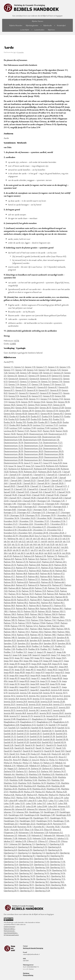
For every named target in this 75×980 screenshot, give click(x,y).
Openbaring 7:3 (38, 853)
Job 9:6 (51, 541)
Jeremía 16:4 (14, 699)
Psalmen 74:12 (14, 594)
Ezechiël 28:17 (36, 733)
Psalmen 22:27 (35, 562)
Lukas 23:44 (42, 806)
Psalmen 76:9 (65, 594)
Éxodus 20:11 (44, 422)
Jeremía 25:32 (22, 704)
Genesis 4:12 (57, 375)
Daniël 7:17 (50, 748)
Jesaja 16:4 (8, 661)
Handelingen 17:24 (61, 821)
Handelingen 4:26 (32, 815)
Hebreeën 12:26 (39, 838)
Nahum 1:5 (38, 763)
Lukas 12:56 (31, 803)
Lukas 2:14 (58, 797)
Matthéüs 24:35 (10, 789)
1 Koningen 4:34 (52, 504)
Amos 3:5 (33, 757)
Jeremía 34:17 (46, 710)
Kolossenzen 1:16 (26, 832)
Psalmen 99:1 (58, 608)
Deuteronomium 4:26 (32, 437)
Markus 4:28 (20, 795)
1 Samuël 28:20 (57, 483)
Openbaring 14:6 (11, 873)
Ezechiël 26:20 (10, 733)
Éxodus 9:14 (47, 416)
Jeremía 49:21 (33, 713)
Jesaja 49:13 (13, 681)
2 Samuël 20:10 (43, 498)
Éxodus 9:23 (13, 419)
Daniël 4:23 (62, 745)
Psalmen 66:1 (60, 582)
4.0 (5, 935)
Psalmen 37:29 (60, 568)
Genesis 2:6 (12, 375)
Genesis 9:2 (24, 393)
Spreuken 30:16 (64, 643)
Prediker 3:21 (48, 646)
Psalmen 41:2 (22, 570)
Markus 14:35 (35, 797)
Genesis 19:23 (34, 405)
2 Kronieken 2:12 (23, 527)
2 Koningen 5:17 (53, 512)
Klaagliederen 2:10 (11, 722)
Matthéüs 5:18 (35, 774)
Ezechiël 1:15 (42, 725)
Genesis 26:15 (45, 408)
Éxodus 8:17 (36, 416)
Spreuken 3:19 (50, 637)
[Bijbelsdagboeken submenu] (41, 25)
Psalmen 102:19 (30, 611)
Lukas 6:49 (13, 800)
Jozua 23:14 (40, 466)
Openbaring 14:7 (26, 873)
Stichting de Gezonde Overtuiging (33, 948)
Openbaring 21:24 (42, 891)
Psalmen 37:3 (9, 568)
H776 (17, 341)
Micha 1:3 (53, 760)
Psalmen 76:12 (10, 597)
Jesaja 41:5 (30, 672)
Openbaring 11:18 (57, 861)
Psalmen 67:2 (21, 585)
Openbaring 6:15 (55, 850)
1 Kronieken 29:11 (41, 524)
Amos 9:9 (17, 760)
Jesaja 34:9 (63, 667)
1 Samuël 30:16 (23, 486)
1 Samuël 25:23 (29, 480)
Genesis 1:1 (8, 367)
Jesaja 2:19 (41, 652)
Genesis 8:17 (44, 390)
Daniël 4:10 (30, 745)
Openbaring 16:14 (11, 879)
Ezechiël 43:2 (47, 742)
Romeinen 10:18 (24, 826)
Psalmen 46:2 (61, 570)
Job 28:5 (65, 547)
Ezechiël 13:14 (10, 731)
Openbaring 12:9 (26, 864)
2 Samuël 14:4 (36, 492)
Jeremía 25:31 (10, 704)
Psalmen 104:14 (51, 614)
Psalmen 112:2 (24, 620)
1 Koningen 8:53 (59, 506)
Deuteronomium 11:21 (53, 442)
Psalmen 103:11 (59, 611)
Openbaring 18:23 (42, 885)
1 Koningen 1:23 (43, 501)
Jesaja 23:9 (48, 661)
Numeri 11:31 (23, 431)
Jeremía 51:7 (15, 716)
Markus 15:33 (47, 797)
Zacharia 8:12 (59, 768)
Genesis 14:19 (27, 402)
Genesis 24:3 (9, 408)
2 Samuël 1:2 (36, 486)
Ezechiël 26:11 (48, 731)
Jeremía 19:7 (51, 699)
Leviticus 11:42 (29, 428)
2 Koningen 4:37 (24, 512)
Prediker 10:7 (46, 649)
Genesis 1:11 (42, 367)
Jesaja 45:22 (25, 678)
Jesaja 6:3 (36, 655)
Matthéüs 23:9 (30, 786)
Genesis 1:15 (65, 367)
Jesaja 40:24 (9, 672)
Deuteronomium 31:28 (13, 460)
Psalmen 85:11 (23, 600)
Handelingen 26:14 (44, 824)
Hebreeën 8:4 (49, 835)
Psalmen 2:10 (40, 556)
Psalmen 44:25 (35, 570)
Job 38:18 (30, 553)
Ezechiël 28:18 (49, 733)
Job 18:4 (13, 547)
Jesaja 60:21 (24, 687)
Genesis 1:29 (25, 373)
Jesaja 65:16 (13, 690)
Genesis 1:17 (9, 370)
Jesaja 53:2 (25, 684)
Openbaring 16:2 (58, 876)
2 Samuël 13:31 (23, 492)
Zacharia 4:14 (24, 768)
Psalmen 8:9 (9, 559)
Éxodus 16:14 (9, 422)
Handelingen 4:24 (16, 815)
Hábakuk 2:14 (10, 765)
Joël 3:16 (16, 757)
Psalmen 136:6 (36, 629)
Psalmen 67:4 (33, 585)
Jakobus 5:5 (52, 838)
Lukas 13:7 (41, 803)
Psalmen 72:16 (14, 591)
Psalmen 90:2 (22, 602)
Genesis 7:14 (14, 384)
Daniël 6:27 (30, 748)
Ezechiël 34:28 (36, 739)
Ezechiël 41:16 (10, 742)
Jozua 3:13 (48, 463)
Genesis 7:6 (46, 381)
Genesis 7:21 (60, 384)
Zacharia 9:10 (9, 771)
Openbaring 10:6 (41, 859)
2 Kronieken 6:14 (54, 527)
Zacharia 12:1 (22, 771)
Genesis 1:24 (44, 370)
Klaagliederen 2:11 (28, 722)
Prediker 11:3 (9, 652)
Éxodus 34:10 (26, 425)
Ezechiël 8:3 (25, 728)
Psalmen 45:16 (48, 570)
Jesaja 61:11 (35, 687)
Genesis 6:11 (45, 378)
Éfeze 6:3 (57, 829)
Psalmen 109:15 (10, 620)
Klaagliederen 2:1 (24, 719)
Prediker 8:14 (21, 649)
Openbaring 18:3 (57, 882)
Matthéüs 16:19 (39, 783)
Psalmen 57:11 (34, 579)
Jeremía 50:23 (45, 713)
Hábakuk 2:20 (22, 765)
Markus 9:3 (53, 795)
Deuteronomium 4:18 (13, 437)
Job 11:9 (66, 541)
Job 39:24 (66, 553)
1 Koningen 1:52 (24, 504)
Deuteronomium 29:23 (34, 457)
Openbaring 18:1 (42, 882)
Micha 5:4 (8, 763)
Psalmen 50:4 (9, 579)
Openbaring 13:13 (27, 870)
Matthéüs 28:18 (16, 792)
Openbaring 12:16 (11, 867)
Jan (15, 52)
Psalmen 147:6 (10, 634)
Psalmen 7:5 (52, 556)
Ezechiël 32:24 (23, 739)
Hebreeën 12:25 (25, 838)
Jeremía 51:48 (10, 719)
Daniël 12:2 (14, 754)
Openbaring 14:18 (11, 876)
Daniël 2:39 (19, 745)
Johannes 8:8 (21, 809)
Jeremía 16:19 (26, 699)
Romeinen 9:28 (10, 826)
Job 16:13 (59, 544)
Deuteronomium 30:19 (54, 457)
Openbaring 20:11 (11, 891)
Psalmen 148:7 (50, 634)
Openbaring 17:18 (26, 882)
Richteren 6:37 (27, 469)
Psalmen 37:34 (10, 570)
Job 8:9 (44, 541)
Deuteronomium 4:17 (57, 434)
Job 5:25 (30, 541)
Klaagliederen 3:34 (11, 725)
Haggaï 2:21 (12, 768)
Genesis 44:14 (46, 413)
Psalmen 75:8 (40, 594)
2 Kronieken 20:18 (40, 533)
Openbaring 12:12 (41, 864)
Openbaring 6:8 (10, 850)
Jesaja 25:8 (47, 664)
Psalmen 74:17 (28, 594)
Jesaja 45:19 (14, 678)
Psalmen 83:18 (10, 600)
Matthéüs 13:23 (10, 783)
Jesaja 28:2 (34, 667)
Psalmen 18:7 (59, 559)
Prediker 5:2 (60, 646)
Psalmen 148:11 (64, 634)
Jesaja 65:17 (24, 690)
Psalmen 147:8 (23, 634)
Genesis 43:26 (21, 413)
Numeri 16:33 (62, 431)
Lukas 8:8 (22, 800)
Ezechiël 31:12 (10, 736)
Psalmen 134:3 (58, 626)
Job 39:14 (57, 553)
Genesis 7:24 (21, 387)
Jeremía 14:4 (46, 696)
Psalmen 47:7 (9, 576)
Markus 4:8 (50, 792)
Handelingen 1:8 (36, 812)
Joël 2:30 (7, 757)
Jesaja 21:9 (38, 661)
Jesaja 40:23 (63, 669)
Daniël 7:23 (61, 748)
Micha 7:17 (27, 763)
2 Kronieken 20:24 (57, 533)
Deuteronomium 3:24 (38, 434)
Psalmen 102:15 (16, 611)
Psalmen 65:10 (47, 582)
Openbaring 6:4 (54, 847)
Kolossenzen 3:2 (56, 832)
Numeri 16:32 (49, 431)
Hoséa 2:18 (25, 754)
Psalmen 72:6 (53, 588)
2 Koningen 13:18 (17, 515)
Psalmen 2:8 (29, 556)
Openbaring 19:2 (11, 888)
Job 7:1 (37, 541)
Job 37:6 (42, 550)
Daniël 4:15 (51, 745)
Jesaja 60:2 (14, 687)
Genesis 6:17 (14, 381)
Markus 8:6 (43, 795)
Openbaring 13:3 (27, 867)
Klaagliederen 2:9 (54, 719)
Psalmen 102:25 (45, 611)
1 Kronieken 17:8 (26, 521)
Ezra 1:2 (38, 536)
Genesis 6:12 (57, 378)
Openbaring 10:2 (11, 859)
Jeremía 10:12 (10, 696)
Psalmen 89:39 (62, 600)
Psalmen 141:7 (24, 632)
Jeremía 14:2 (34, 696)
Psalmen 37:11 (34, 568)
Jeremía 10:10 (49, 693)
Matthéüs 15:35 (25, 783)
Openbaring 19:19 (26, 888)
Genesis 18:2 (52, 402)
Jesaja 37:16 (9, 669)
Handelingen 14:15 (44, 821)
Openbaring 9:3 (43, 856)
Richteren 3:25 (52, 466)
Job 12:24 (25, 544)
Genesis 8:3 (42, 387)
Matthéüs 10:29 (36, 777)
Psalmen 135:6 (10, 629)
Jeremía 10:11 (62, 693)
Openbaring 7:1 (10, 853)
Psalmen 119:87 (53, 623)
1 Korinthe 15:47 (16, 829)
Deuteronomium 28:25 (54, 451)
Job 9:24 (58, 541)
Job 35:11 (26, 550)
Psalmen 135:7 (23, 629)
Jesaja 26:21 (23, 667)
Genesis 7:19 (48, 384)
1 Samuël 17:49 (51, 477)
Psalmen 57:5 (21, 579)
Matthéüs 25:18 (25, 789)
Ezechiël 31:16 (36, 736)
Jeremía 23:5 (62, 699)
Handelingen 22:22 (27, 824)
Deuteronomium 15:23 (13, 448)
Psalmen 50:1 (59, 576)
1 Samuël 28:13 (29, 483)
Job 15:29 (50, 544)
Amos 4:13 (53, 757)
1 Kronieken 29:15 (58, 524)
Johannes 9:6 (32, 809)
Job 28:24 (8, 550)
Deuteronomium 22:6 (33, 448)
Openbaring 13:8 (42, 867)
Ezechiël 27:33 (23, 733)
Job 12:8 (7, 544)
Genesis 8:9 (63, 387)
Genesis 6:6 (34, 378)
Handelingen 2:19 (51, 812)
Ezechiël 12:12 (63, 728)
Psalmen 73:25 (53, 591)
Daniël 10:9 (60, 751)
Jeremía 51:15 (27, 716)
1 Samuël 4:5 (27, 474)
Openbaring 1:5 (28, 844)
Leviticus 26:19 (10, 431)
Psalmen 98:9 (46, 608)
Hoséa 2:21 (35, 754)
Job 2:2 (44, 538)
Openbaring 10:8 (56, 859)
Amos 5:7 (62, 757)
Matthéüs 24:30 (58, 786)
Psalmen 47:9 (21, 576)
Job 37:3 (34, 550)
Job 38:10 (12, 553)
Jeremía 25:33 (35, 704)
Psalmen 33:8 (35, 565)
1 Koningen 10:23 (24, 509)
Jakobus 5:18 (21, 841)
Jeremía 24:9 (22, 701)
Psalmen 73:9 (40, 591)
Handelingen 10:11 (41, 818)
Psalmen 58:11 (59, 579)
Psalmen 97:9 (9, 608)
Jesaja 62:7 (46, 687)
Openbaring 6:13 (40, 850)
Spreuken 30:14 (50, 643)
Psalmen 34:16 (60, 565)
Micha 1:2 (44, 760)
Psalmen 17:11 (46, 559)
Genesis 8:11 (9, 390)
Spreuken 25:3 (24, 643)
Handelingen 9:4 (11, 818)
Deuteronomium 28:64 (13, 457)
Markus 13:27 (10, 797)
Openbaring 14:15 (41, 873)
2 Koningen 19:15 (32, 515)
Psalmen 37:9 (21, 568)
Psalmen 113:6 (37, 620)
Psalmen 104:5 (10, 614)
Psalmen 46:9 (33, 573)
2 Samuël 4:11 (61, 486)
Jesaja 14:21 (61, 658)
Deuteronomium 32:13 (53, 460)
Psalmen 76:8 (52, 594)
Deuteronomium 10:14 (13, 442)
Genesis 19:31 (46, 405)
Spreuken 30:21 (10, 646)
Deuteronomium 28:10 (13, 451)
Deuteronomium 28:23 (34, 451)
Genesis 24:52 (21, 408)
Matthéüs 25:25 (39, 789)
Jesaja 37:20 (20, 669)
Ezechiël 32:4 (61, 736)
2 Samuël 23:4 (15, 501)
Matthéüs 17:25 (53, 783)
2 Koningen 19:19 (48, 515)
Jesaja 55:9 (45, 684)
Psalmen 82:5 (49, 597)
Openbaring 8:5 (52, 853)
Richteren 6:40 (54, 469)
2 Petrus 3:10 (54, 841)
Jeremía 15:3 (57, 696)
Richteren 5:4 (14, 469)
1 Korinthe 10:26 (52, 826)
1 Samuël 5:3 (52, 474)
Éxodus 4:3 (14, 416)
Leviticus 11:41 (16, 428)
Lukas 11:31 (63, 800)
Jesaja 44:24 (35, 675)
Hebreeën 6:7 (37, 835)
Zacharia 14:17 (60, 771)
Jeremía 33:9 (64, 707)
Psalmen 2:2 (18, 556)
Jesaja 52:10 (14, 684)
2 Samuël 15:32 (52, 495)
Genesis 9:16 (25, 396)
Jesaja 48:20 (57, 678)
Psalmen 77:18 (23, 597)
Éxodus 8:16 (25, 416)
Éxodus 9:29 (25, 419)
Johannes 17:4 (10, 812)
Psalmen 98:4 (33, 608)
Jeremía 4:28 (56, 690)
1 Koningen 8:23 (15, 506)
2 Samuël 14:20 (10, 495)
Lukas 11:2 (53, 800)
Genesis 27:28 (58, 408)
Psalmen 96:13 (35, 605)
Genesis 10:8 (60, 396)
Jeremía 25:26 (34, 701)
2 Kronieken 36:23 (26, 536)
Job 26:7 (57, 547)
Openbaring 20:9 (57, 888)
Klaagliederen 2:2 (39, 719)
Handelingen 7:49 (47, 815)
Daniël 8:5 (8, 751)
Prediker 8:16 (34, 649)
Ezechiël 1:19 (54, 725)
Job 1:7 (22, 538)
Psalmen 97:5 (60, 605)
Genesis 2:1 (48, 373)
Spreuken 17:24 (10, 643)
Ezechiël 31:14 (23, 736)
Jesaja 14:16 (50, 658)
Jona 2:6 (35, 760)
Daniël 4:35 (9, 748)
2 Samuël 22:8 (56, 498)
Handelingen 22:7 (11, 824)
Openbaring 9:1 (29, 856)
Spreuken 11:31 (63, 640)
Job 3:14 (66, 538)
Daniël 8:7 (18, 751)
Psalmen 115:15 (64, 620)
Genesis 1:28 (14, 373)
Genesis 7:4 (35, 381)
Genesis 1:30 (37, 373)
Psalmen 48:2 (33, 576)
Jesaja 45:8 (46, 675)
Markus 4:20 (61, 792)
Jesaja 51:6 (35, 681)
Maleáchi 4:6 (9, 774)
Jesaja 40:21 (41, 669)
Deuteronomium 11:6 (33, 442)
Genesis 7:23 (9, 387)
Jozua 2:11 (28, 463)
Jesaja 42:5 (60, 672)
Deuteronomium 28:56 (54, 454)
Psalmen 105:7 (31, 617)
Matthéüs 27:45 (53, 789)
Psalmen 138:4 (49, 629)
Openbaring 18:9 (11, 885)
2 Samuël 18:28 (29, 498)
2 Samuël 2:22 (48, 486)
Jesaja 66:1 (35, 690)
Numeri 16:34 (10, 434)
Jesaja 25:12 (57, 664)
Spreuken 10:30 (49, 640)
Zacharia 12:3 (34, 771)
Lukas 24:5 (53, 806)
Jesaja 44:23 (24, 675)
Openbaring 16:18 (27, 879)
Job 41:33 (8, 556)
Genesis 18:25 (10, 405)
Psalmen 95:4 (47, 602)
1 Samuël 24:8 (15, 480)
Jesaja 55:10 (55, 684)
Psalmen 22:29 (48, 562)
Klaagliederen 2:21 (61, 722)
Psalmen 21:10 (22, 562)
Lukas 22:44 (31, 806)
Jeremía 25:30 (59, 701)
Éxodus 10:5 (47, 419)
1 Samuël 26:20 (15, 483)
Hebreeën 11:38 (10, 838)
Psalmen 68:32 (14, 588)
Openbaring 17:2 (43, 879)
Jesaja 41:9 (40, 672)
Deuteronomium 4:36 (13, 440)
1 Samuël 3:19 (14, 474)
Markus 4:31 (32, 795)
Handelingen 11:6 (11, 821)
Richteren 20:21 (31, 472)
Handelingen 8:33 (63, 815)
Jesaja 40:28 (20, 672)
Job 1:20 (36, 538)
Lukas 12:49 (9, 803)
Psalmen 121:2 (32, 626)
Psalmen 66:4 (9, 585)
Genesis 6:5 (24, 378)
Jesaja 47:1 (36, 678)
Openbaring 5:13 (40, 847)
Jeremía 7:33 (25, 693)
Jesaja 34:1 (53, 667)
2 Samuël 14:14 (64, 492)
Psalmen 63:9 (22, 582)
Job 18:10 (21, 547)
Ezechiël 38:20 (49, 739)
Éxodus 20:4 (32, 422)
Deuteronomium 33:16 (13, 463)
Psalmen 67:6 (46, 585)
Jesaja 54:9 (35, 684)
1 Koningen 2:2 (38, 504)
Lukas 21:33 (20, 806)
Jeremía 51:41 (65, 716)
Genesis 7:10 (57, 381)
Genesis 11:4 (46, 399)
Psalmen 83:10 (61, 597)
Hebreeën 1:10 (24, 835)
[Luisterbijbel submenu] (32, 30)
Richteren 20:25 (45, 472)
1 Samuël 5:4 (64, 474)
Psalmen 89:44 (10, 602)
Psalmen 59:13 (10, 582)
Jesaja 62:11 (56, 687)
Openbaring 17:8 (11, 882)
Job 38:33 (48, 553)
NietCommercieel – (10, 931)
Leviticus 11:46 (57, 428)
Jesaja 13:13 (9, 658)
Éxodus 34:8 (15, 425)
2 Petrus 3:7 (43, 841)
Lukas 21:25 (9, 806)
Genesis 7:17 (25, 384)
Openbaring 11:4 (11, 861)
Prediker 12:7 (21, 652)
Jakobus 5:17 (9, 841)
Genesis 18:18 (64, 402)
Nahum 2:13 (49, 763)
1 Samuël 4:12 (39, 474)
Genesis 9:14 (14, 396)
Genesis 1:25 (55, 370)
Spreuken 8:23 (10, 640)
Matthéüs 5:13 (22, 774)
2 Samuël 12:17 (59, 489)
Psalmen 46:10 (46, 573)
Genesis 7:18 (37, 384)
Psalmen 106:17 (45, 617)
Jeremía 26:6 (47, 704)
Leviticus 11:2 (39, 425)
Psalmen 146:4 (50, 632)
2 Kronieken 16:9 (24, 533)
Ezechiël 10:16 (37, 728)
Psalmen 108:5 (58, 617)
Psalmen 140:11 (10, 632)
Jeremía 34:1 (34, 710)
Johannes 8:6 (9, 809)
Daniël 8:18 (49, 751)
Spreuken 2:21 (24, 637)
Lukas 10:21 (42, 800)
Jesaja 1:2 (32, 652)
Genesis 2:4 (58, 373)
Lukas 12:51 (20, 803)
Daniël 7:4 (40, 748)
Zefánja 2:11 (46, 765)
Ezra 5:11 (46, 536)
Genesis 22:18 (59, 405)
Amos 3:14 (43, 757)
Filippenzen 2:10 (11, 832)
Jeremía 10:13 (22, 696)
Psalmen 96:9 (9, 605)
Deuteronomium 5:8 (51, 440)
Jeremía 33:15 (10, 710)
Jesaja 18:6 (28, 661)
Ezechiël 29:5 (61, 733)
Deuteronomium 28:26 (13, 454)
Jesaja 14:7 (19, 658)
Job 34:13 (17, 550)
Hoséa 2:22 (46, 754)
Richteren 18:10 (16, 472)
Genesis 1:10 (30, 367)
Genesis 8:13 (21, 390)
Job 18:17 (30, 547)
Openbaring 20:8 (42, 888)
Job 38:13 (21, 553)
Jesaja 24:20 (36, 664)
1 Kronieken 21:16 (58, 521)
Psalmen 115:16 (10, 623)
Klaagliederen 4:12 (28, 725)
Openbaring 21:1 (27, 891)
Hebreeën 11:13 (63, 835)
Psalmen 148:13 (10, 637)
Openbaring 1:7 (42, 844)
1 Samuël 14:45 (23, 477)
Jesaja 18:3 (18, 661)
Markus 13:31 (22, 797)
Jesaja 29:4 (44, 667)
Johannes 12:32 (58, 809)
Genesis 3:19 (45, 375)
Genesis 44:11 (34, 413)
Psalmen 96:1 (59, 602)
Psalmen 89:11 (36, 600)
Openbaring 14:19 (27, 876)
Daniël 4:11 (40, 745)
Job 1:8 (29, 538)
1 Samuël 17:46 (37, 477)
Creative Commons (9, 926)
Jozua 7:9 (21, 466)
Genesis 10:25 (10, 399)
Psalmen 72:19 (28, 591)
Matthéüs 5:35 (48, 774)
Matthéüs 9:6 (23, 777)
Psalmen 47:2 (59, 573)
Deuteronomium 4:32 (51, 437)
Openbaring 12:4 (11, 864)
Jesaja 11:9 (65, 655)
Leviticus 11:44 (43, 428)
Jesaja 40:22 (52, 669)
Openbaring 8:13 (14, 856)
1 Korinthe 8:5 (38, 826)
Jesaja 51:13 (45, 681)
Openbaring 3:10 (57, 844)
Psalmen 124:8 (45, 626)
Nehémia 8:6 (57, 536)
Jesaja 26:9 (13, 667)
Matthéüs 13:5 (44, 780)
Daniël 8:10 (28, 751)
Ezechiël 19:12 (23, 731)
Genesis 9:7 (34, 393)
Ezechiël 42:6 (35, 742)
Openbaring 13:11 (57, 867)
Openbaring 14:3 (59, 870)
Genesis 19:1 (22, 405)
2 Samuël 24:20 (29, 501)
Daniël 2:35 (9, 745)
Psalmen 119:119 (18, 626)
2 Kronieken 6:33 (24, 530)
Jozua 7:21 (30, 466)
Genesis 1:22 (32, 370)
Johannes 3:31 (64, 806)
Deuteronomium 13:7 (53, 445)
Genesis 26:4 (33, 408)
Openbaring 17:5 (58, 879)
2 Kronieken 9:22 (54, 530)
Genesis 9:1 (13, 393)
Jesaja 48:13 (46, 678)
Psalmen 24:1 (61, 562)
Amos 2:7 (24, 757)
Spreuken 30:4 (37, 643)
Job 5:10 (14, 541)
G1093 (13, 344)
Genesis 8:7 (53, 387)
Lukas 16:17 (52, 803)
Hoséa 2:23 (56, 754)
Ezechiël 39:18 (62, 739)
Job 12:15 (16, 544)
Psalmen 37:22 (47, 568)
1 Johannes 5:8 (14, 844)
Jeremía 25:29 (46, 701)
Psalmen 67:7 (58, 585)
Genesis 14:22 (39, 402)
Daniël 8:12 (38, 751)
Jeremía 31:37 (39, 707)
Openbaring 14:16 (57, 873)
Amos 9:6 (8, 760)
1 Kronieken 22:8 (26, 524)
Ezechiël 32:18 (10, 739)
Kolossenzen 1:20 (41, 832)
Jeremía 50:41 (58, 713)
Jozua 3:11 (38, 463)
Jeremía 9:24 (37, 693)
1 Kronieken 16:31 (60, 518)
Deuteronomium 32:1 (33, 460)
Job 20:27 (39, 547)
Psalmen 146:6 (63, 632)
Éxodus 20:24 (56, 422)
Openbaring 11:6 (26, 861)
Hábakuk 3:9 (34, 765)
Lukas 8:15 (32, 800)
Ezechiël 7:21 (14, 728)
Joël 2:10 (66, 754)
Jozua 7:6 (12, 466)
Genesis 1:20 (21, 370)
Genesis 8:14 (32, 390)
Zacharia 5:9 (36, 768)
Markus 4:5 (40, 792)
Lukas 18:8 (63, 803)
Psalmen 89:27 (49, 600)
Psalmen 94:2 (35, 602)
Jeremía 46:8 (21, 713)
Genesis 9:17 (37, 396)
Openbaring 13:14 (43, 870)
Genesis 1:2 (19, 367)
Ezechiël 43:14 (60, 742)
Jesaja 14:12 (39, 658)
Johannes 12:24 (45, 809)
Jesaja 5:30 (27, 655)
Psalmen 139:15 (63, 629)
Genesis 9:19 (48, 396)
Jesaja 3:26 (61, 652)
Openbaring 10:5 (26, 859)
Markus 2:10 (29, 792)
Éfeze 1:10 (29, 829)
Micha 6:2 (17, 763)
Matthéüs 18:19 (16, 786)
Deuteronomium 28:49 (34, 454)
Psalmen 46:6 (9, 573)
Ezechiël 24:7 (35, 731)
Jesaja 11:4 (55, 655)
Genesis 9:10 (45, 393)
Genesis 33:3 (40, 410)
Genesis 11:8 (57, 399)
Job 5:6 (7, 541)
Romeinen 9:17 (60, 824)
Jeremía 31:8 (15, 707)
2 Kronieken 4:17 (39, 527)
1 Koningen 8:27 (30, 506)
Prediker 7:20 (9, 649)
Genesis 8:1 (32, 387)
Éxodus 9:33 (36, 419)
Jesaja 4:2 (8, 655)
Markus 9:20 (64, 795)
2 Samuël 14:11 (50, 492)
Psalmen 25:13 (10, 565)
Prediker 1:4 (37, 646)
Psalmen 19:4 (9, 562)
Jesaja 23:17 (58, 661)
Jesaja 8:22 (46, 655)
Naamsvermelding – (10, 929)
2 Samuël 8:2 (32, 489)
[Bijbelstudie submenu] (55, 25)
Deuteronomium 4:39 (32, 440)
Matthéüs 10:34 (50, 777)
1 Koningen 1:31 (58, 501)
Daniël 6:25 (19, 748)
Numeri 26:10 (22, 434)
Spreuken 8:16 (63, 637)
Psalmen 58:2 (47, 579)
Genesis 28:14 (28, 410)
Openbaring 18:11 (26, 885)
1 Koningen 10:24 (40, 509)
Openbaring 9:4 (57, 856)
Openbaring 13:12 (11, 870)
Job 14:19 (41, 544)
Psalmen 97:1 (48, 605)
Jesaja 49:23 (24, 681)
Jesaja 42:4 (50, 672)
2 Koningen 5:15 (38, 512)
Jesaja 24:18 (14, 664)
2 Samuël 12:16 (45, 489)
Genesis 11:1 (34, 399)
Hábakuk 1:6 (60, 763)
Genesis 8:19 (55, 390)
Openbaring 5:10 (25, 847)
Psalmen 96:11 (22, 605)
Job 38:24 (39, 553)
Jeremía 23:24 (10, 701)
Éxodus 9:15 (58, 416)
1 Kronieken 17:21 (41, 521)
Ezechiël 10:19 (50, 728)
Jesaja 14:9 (29, 658)
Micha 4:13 (63, 760)
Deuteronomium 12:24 (34, 445)
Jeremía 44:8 (9, 713)
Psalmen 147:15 (37, 634)
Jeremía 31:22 (27, 707)
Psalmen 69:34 (28, 588)
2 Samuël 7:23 (20, 489)
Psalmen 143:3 (37, 632)
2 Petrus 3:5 (32, 841)
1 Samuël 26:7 (56, 480)
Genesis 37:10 (52, 410)
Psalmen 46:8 (21, 573)
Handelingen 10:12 (58, 818)
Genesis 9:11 (57, 393)
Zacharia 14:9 (47, 771)
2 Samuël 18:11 (15, 498)
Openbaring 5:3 (10, 847)
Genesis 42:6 (9, 413)
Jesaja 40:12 (31, 669)
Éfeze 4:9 (48, 829)
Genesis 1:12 (53, 367)
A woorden (20, 52)
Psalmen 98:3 (21, 608)
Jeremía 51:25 (52, 716)
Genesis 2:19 (34, 375)
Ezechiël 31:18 (49, 736)
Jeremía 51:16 (39, 716)
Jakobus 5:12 (63, 838)
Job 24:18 (48, 547)
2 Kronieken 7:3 (39, 530)
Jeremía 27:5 (58, 704)
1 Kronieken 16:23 (28, 518)
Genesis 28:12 (15, 410)
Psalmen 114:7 (50, 620)
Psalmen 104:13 (37, 614)
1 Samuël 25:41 (43, 480)
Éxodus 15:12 (59, 419)
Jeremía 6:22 (14, 693)
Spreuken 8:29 (36, 640)
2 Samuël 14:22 (24, 495)
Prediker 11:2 (58, 649)
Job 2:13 (58, 538)
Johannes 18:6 (22, 812)
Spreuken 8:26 (23, 640)
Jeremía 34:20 (59, 710)
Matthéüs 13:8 (57, 780)
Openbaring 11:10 (41, 861)
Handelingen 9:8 (25, 818)
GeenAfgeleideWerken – (11, 933)
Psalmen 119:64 (39, 623)
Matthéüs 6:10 (61, 774)
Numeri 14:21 (36, 431)
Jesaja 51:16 (56, 681)
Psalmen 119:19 (25, 623)
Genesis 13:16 (14, 402)
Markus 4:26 (9, 795)
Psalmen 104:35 (17, 617)
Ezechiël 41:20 (23, 742)
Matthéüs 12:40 (16, 780)
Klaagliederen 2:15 (44, 722)
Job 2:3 (51, 538)
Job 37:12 (50, 550)
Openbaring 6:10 (25, 850)
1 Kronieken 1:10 (64, 515)
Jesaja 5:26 (17, 655)
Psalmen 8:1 (63, 556)
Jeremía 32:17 (52, 707)
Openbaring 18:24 (58, 885)
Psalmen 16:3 (33, 559)
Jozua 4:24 (57, 463)
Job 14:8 (33, 544)
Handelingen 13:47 (27, 821)
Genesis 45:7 (58, 413)
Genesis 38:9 (64, 410)
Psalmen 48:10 (46, 576)
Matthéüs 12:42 (30, 780)
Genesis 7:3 (25, 381)
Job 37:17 (59, 550)
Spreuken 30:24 (24, 646)
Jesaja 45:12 (56, 675)
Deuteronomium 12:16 (13, 445)
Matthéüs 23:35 (44, 786)
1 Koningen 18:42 (55, 509)
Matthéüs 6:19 (10, 777)
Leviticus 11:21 (52, 425)
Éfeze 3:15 (39, 829)
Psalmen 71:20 (41, 588)
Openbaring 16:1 (43, 876)
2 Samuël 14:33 (38, 495)
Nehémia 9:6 (13, 538)
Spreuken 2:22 (37, 637)
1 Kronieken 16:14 (11, 518)
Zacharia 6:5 (47, 768)
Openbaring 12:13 (57, 864)
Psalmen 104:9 (23, 614)
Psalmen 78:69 (36, 597)
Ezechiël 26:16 (61, 731)
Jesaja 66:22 (45, 690)
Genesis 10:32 (22, 399)
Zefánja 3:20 (57, 765)
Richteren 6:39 (40, 469)
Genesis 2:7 (23, 375)
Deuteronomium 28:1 (52, 448)
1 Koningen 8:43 (44, 506)
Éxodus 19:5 (21, 422)
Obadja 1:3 (26, 760)
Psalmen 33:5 (22, 565)
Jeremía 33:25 (22, 710)
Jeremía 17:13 (38, 699)
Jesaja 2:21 (51, 652)
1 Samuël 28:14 (43, 483)
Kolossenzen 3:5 (10, 835)
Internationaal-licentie (12, 935)
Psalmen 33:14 (47, 565)
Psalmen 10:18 (21, 559)
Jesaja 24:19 (25, 664)
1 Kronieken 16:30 (44, 518)
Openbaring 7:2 (24, 853)
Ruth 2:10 (57, 472)
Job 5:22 (22, 541)
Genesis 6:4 (13, 378)
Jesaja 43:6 (14, 675)
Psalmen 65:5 (35, 582)
